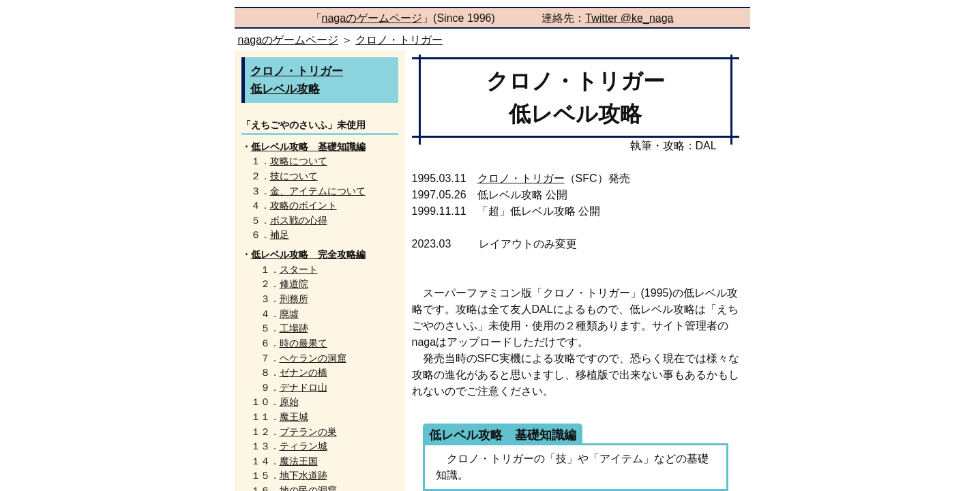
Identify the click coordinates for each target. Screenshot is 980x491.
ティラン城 (303, 446)
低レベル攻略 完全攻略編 (308, 254)
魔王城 (294, 417)
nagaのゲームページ (372, 18)
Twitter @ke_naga (629, 18)
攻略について (299, 161)
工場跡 (294, 328)
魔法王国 (299, 461)
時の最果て (303, 343)
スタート (299, 269)
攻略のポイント (303, 205)
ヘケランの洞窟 (313, 358)
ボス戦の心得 (299, 220)
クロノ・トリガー (399, 40)
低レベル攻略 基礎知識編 (308, 147)
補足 (280, 235)
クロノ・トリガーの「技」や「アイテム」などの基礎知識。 (566, 462)
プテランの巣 (308, 432)
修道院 (294, 284)
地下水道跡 (303, 475)
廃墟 (289, 314)
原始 (289, 402)
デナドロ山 (303, 387)
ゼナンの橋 (303, 372)
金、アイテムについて (318, 191)
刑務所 (294, 299)
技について (294, 176)
